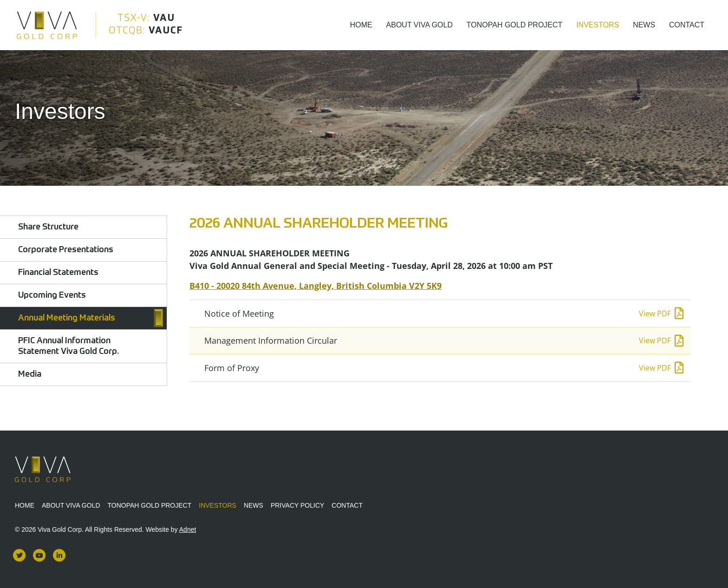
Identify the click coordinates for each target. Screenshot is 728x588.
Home (361, 25)
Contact (687, 25)
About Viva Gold (419, 25)
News (644, 25)
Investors (598, 25)
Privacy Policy (297, 505)
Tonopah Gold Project (515, 25)
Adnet (188, 529)
